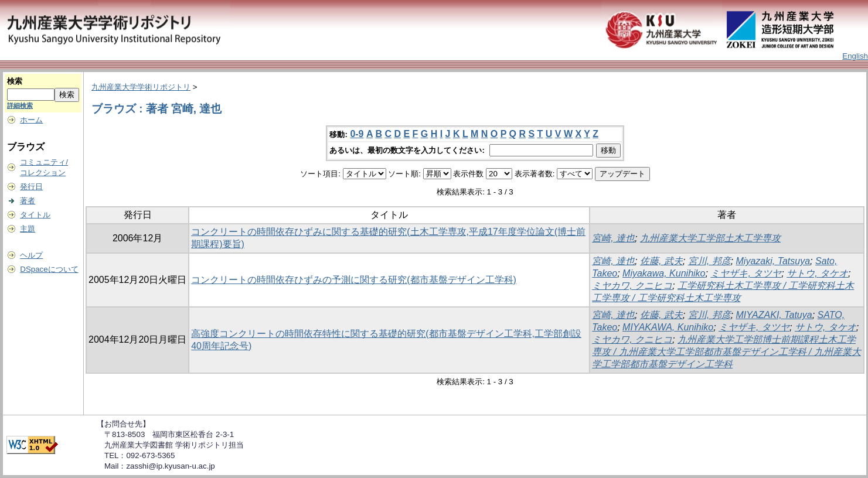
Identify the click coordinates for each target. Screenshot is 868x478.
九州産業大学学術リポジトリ (141, 87)
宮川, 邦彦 (709, 261)
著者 (28, 201)
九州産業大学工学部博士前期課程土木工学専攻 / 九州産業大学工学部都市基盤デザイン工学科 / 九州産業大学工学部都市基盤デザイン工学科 (726, 352)
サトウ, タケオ (817, 273)
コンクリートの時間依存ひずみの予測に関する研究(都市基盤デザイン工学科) (354, 280)
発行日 (31, 187)
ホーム (31, 120)
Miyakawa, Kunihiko (664, 273)
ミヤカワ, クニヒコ (632, 286)
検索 (15, 81)
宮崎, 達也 (613, 238)
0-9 (357, 134)
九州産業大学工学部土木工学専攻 (710, 238)
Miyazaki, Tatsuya (773, 261)
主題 (28, 229)
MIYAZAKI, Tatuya (774, 315)
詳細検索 (20, 105)
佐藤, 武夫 (661, 261)
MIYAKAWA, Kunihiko (668, 327)
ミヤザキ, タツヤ (746, 273)
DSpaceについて (49, 269)
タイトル (35, 215)
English (855, 56)
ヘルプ (31, 255)
